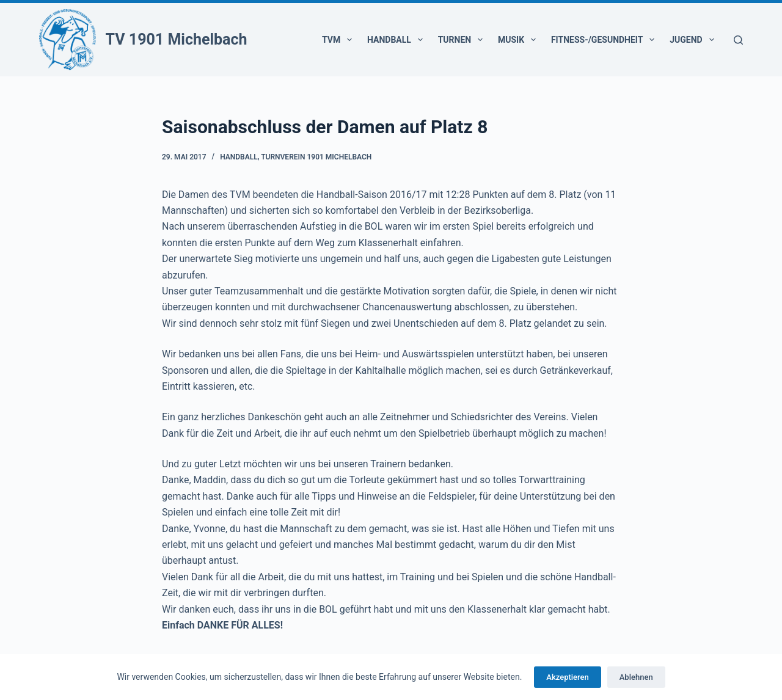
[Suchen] (738, 40)
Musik (519, 40)
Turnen (463, 40)
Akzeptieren (567, 677)
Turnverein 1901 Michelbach (316, 157)
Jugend (694, 40)
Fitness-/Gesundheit (605, 40)
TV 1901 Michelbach (177, 39)
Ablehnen (636, 677)
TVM (339, 40)
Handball (397, 40)
